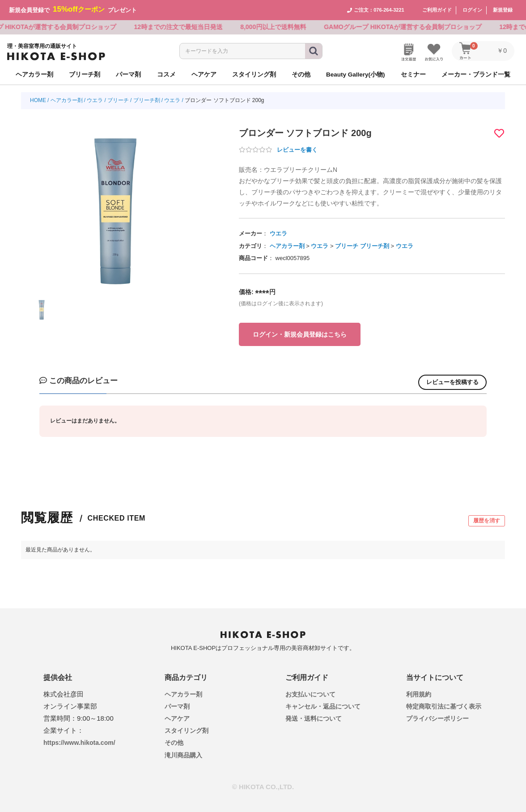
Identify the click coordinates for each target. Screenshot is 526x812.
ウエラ (95, 100)
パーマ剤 (177, 706)
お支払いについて (310, 694)
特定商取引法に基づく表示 (444, 706)
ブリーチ (118, 100)
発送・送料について (314, 718)
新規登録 (503, 10)
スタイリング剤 (187, 731)
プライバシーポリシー (437, 718)
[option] (115, 205)
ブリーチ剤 (147, 100)
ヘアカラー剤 (67, 100)
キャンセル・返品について (323, 706)
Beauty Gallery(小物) (356, 74)
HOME (38, 100)
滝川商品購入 (183, 755)
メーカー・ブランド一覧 (476, 74)
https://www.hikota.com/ (79, 742)
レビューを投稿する (452, 382)
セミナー (413, 74)
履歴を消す (487, 520)
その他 (174, 743)
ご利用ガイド (437, 10)
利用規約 (419, 694)
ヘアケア (177, 718)
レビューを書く (297, 150)
